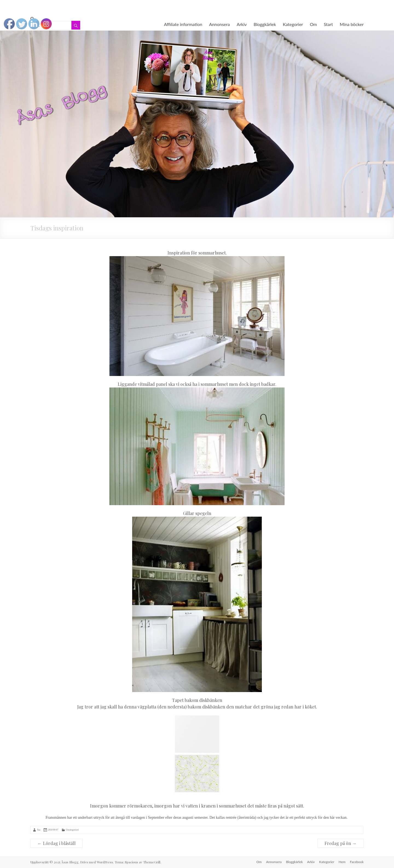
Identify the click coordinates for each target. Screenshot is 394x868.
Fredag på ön (341, 843)
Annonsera (219, 24)
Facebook (357, 862)
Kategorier (293, 24)
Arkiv (242, 24)
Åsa (39, 830)
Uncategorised (72, 830)
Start (328, 24)
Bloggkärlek (265, 24)
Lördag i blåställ (57, 843)
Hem (342, 862)
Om (313, 24)
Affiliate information (183, 24)
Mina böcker (352, 24)
